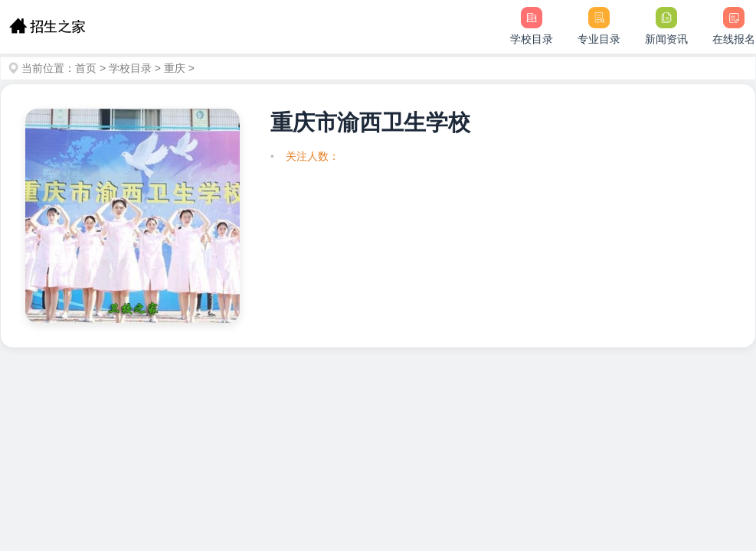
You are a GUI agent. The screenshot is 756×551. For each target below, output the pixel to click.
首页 (86, 68)
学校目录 (130, 68)
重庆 (175, 68)
